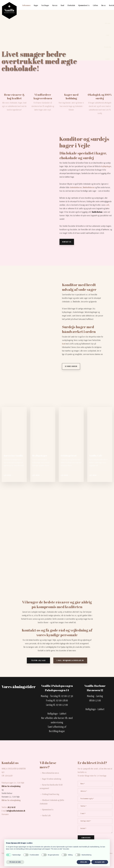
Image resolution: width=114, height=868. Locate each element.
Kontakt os (67, 242)
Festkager (45, 6)
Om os (104, 6)
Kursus (55, 6)
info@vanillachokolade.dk (16, 811)
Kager (36, 6)
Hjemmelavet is (84, 6)
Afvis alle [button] (84, 862)
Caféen (95, 6)
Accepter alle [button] (100, 862)
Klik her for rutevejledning (11, 786)
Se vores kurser (71, 366)
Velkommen (26, 6)
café (108, 205)
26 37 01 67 (11, 807)
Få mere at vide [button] (15, 862)
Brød (62, 6)
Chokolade (71, 6)
